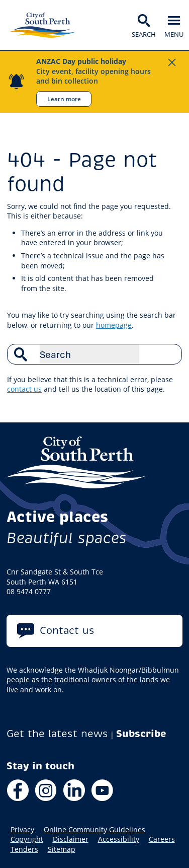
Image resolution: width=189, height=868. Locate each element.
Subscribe (141, 734)
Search (169, 354)
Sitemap (62, 849)
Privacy (22, 830)
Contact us (67, 631)
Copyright (27, 839)
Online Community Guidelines (94, 830)
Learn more (64, 99)
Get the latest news (57, 734)
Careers (162, 839)
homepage (114, 325)
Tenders (24, 849)
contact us (24, 389)
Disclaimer (71, 839)
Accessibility (119, 839)
